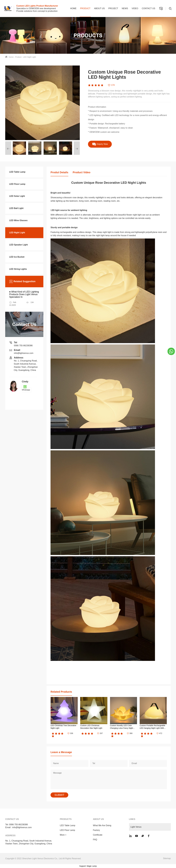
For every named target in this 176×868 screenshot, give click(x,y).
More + (63, 835)
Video (135, 8)
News (125, 8)
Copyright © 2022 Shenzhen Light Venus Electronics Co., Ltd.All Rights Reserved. (43, 859)
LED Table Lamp (68, 825)
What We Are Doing (102, 825)
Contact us (149, 8)
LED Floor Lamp (67, 830)
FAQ (95, 840)
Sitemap (167, 858)
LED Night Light (30, 57)
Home (73, 8)
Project (113, 8)
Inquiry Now (100, 144)
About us (99, 8)
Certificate (98, 835)
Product (85, 8)
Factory (96, 830)
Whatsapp (26, 388)
